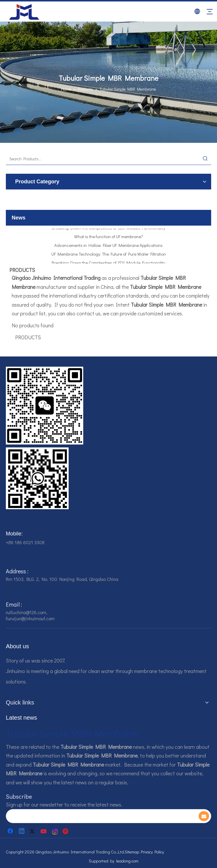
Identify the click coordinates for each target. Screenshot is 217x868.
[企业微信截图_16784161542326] (45, 406)
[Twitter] (33, 831)
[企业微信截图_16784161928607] (37, 478)
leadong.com (127, 861)
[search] (98, 816)
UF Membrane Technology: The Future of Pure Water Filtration (109, 255)
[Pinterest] (66, 831)
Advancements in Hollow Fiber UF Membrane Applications (108, 247)
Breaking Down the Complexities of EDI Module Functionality (108, 229)
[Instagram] (55, 831)
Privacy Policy (152, 852)
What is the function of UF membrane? (109, 238)
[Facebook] (11, 831)
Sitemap (132, 852)
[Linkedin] (22, 831)
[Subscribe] (204, 816)
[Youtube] (44, 831)
